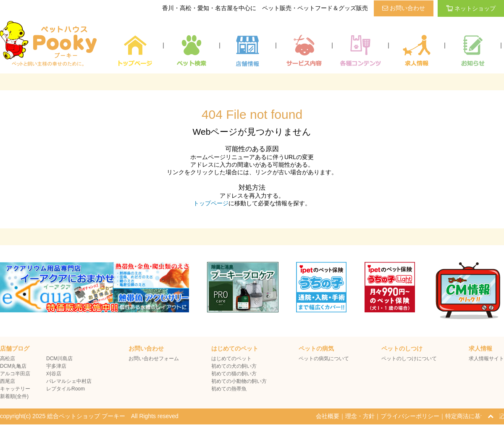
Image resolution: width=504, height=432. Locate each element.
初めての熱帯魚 (229, 389)
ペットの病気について (324, 359)
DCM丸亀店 (13, 366)
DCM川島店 (59, 359)
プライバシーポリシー (410, 416)
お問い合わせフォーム (154, 359)
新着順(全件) (14, 396)
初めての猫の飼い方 (234, 374)
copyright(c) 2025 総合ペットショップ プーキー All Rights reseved (89, 416)
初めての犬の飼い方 (234, 366)
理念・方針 (360, 416)
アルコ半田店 (15, 374)
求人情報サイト (486, 359)
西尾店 (8, 381)
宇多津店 (56, 366)
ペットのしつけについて (409, 359)
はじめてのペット (231, 359)
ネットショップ (471, 8)
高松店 (8, 359)
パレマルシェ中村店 (69, 381)
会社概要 (328, 416)
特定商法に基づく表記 (475, 416)
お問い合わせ (404, 8)
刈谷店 (54, 374)
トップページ (211, 203)
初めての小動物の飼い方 (239, 381)
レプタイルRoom (66, 389)
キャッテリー (15, 389)
